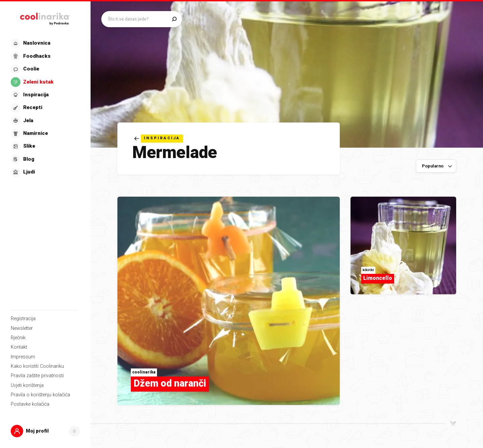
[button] (45, 431)
